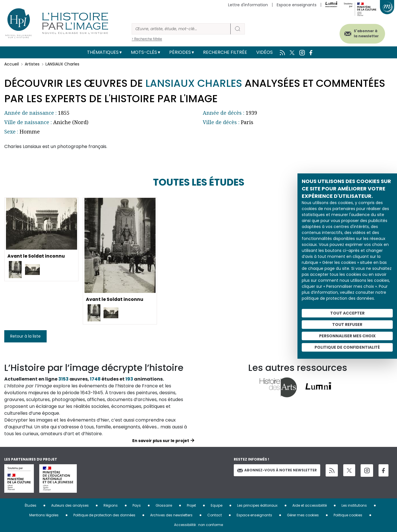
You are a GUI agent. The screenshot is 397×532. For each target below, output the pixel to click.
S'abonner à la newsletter (365, 33)
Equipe (217, 505)
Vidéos (264, 52)
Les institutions (354, 505)
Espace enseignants (297, 5)
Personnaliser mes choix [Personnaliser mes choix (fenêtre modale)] (347, 336)
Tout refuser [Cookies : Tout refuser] (347, 324)
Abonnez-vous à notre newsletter (277, 470)
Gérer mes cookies (303, 515)
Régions (111, 505)
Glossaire (164, 505)
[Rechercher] (181, 29)
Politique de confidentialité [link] (347, 347)
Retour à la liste (25, 336)
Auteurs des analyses (70, 505)
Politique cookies (348, 515)
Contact (215, 515)
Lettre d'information (248, 5)
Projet (191, 505)
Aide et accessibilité (310, 505)
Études (31, 505)
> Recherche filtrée (147, 39)
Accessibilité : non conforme (198, 525)
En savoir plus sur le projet (161, 441)
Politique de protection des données (104, 515)
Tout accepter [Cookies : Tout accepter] (347, 313)
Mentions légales (44, 515)
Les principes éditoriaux (257, 505)
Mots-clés (144, 52)
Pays (137, 505)
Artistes (32, 64)
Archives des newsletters (171, 515)
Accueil (12, 64)
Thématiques (103, 52)
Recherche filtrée (225, 52)
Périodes (180, 52)
